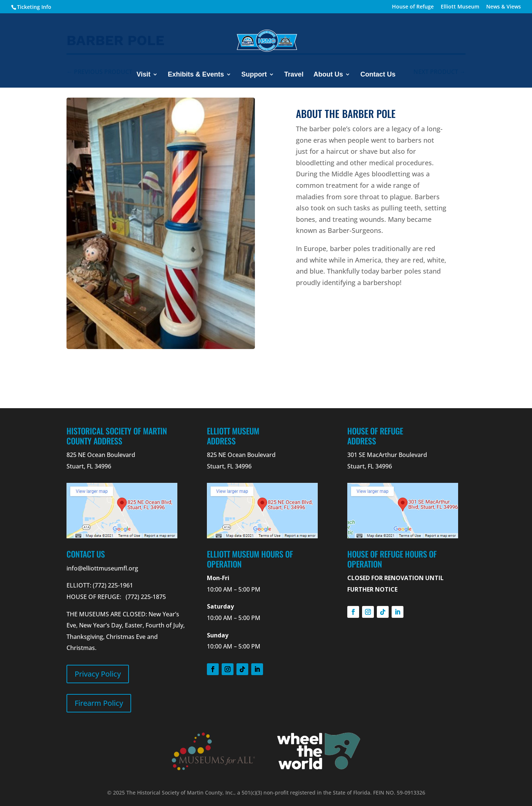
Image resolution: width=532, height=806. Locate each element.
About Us (328, 75)
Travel (294, 75)
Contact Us (378, 75)
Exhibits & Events (196, 75)
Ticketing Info (34, 7)
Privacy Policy (98, 674)
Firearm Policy (99, 703)
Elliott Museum (460, 7)
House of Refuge (413, 7)
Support (254, 75)
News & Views (504, 7)
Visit (144, 75)
